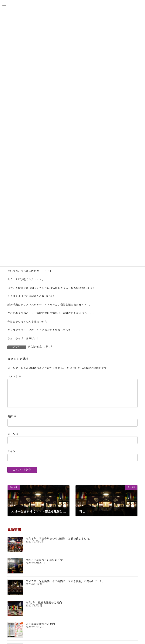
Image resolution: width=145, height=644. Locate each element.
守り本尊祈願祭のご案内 (40, 629)
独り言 (49, 347)
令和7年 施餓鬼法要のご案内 (44, 607)
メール (13, 439)
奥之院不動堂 (35, 347)
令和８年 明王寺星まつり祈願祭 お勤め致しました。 (59, 543)
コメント (14, 377)
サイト (11, 456)
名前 (12, 421)
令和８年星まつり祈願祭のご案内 (46, 565)
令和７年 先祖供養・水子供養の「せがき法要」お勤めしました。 (65, 586)
